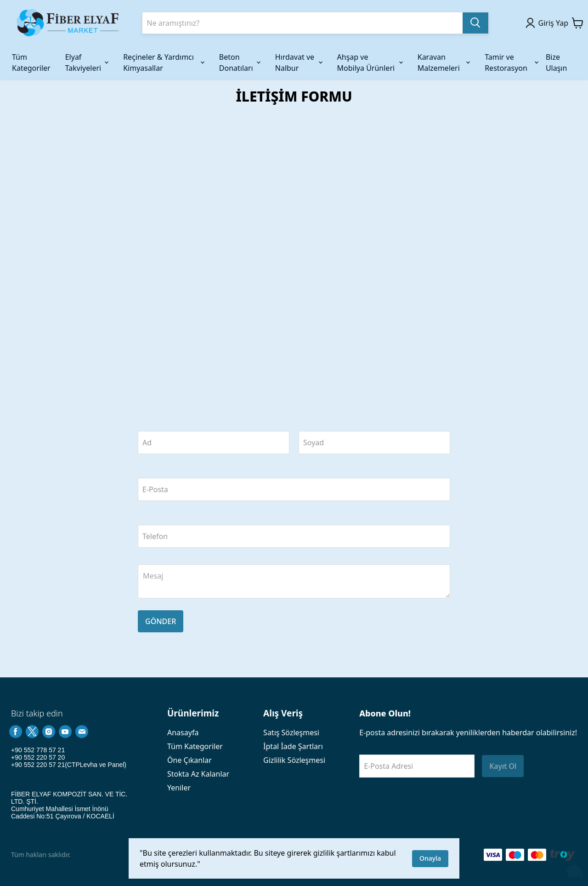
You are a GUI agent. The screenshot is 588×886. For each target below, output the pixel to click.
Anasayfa (183, 733)
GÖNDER (161, 621)
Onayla (430, 858)
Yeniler (179, 788)
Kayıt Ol (503, 766)
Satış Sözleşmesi (291, 733)
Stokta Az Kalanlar (198, 774)
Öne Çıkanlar (189, 760)
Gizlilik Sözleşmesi (294, 760)
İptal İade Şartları (293, 746)
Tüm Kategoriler (195, 746)
